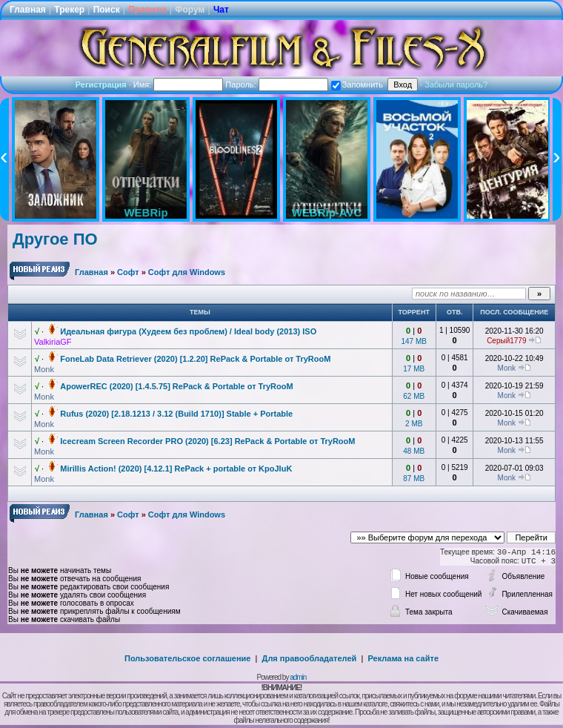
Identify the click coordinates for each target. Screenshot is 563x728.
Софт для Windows (187, 272)
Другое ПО (55, 239)
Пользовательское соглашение (187, 658)
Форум (190, 10)
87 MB (414, 479)
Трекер (69, 10)
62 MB (414, 396)
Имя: (179, 85)
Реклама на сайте (403, 658)
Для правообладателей (310, 658)
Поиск (107, 10)
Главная (28, 10)
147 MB (414, 341)
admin (298, 677)
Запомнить (357, 85)
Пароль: (276, 85)
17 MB (414, 369)
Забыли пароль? (456, 85)
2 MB (414, 424)
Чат (221, 10)
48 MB (414, 451)
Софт (128, 272)
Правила (147, 10)
